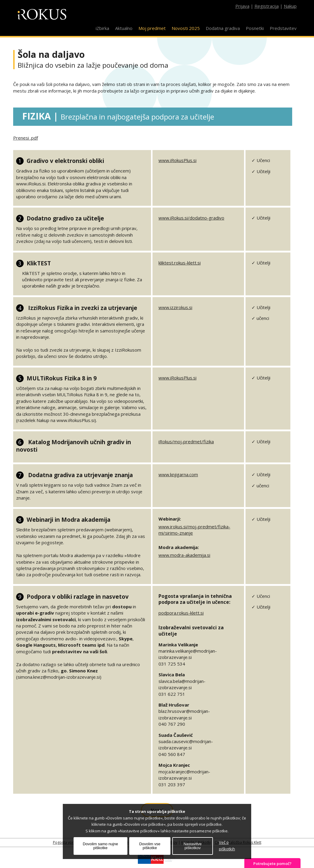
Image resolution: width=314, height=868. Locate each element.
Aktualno (124, 28)
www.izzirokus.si (175, 307)
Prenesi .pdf (26, 138)
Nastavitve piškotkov (193, 846)
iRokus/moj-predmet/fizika (186, 441)
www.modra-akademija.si (184, 555)
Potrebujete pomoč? (272, 864)
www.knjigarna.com (178, 474)
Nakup (290, 6)
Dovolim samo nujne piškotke (100, 846)
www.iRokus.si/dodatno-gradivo (191, 218)
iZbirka (102, 28)
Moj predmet (152, 28)
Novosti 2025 (186, 28)
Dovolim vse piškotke (150, 846)
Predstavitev (283, 28)
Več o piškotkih (227, 845)
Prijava (242, 6)
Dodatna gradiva (223, 28)
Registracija (267, 6)
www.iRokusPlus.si (177, 160)
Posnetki (255, 28)
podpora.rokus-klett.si (181, 613)
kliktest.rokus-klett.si (180, 263)
